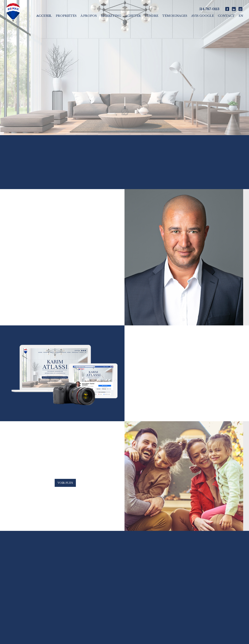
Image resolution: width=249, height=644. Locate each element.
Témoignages (175, 16)
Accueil (44, 16)
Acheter (133, 16)
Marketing (111, 16)
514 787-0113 (209, 9)
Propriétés (66, 16)
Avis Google (203, 16)
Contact (226, 16)
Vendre (152, 16)
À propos (89, 16)
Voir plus (65, 483)
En (241, 16)
